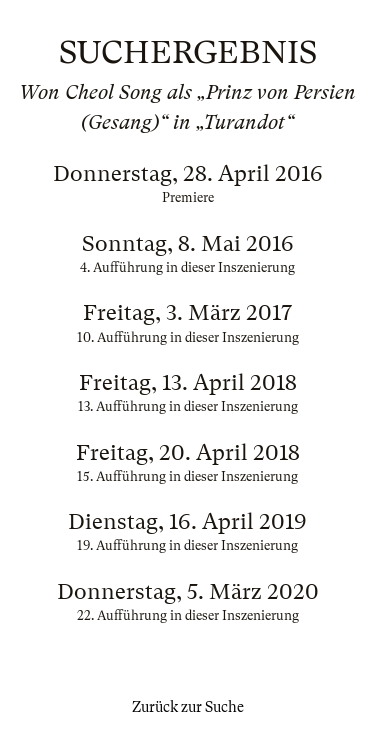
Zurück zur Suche (188, 707)
